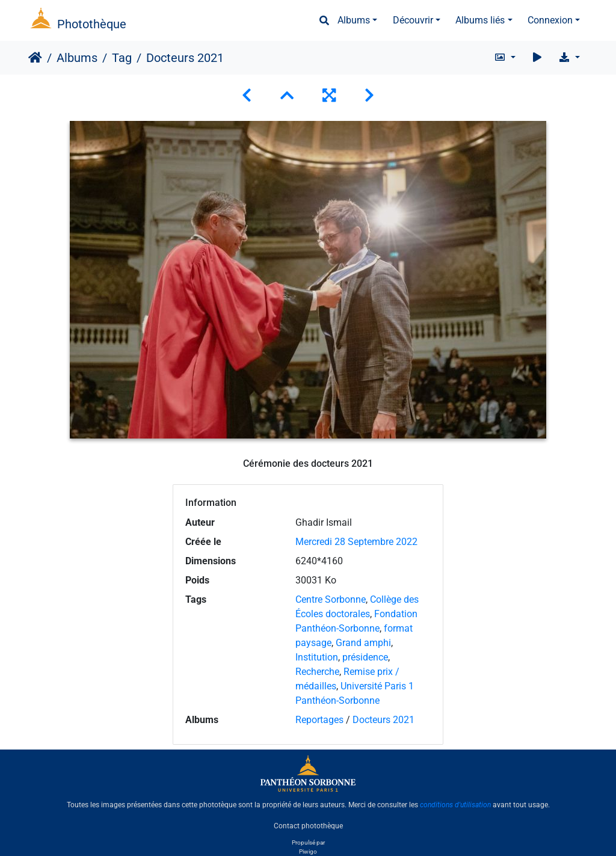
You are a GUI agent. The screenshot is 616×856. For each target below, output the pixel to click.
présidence (365, 657)
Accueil (35, 58)
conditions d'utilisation (455, 805)
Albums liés (480, 20)
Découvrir (413, 20)
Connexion (550, 20)
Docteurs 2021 (383, 720)
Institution (317, 657)
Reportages (319, 720)
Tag (122, 58)
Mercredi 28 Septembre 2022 (356, 542)
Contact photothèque (308, 825)
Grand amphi (363, 643)
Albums (354, 20)
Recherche (317, 672)
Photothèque (92, 24)
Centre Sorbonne (331, 599)
